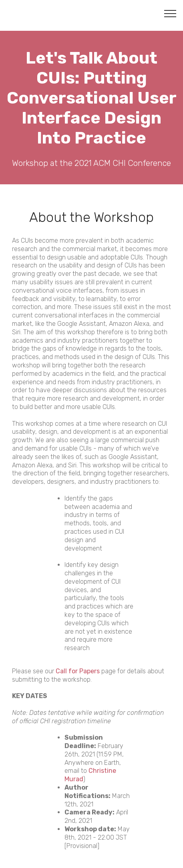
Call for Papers (78, 671)
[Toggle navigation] (170, 13)
